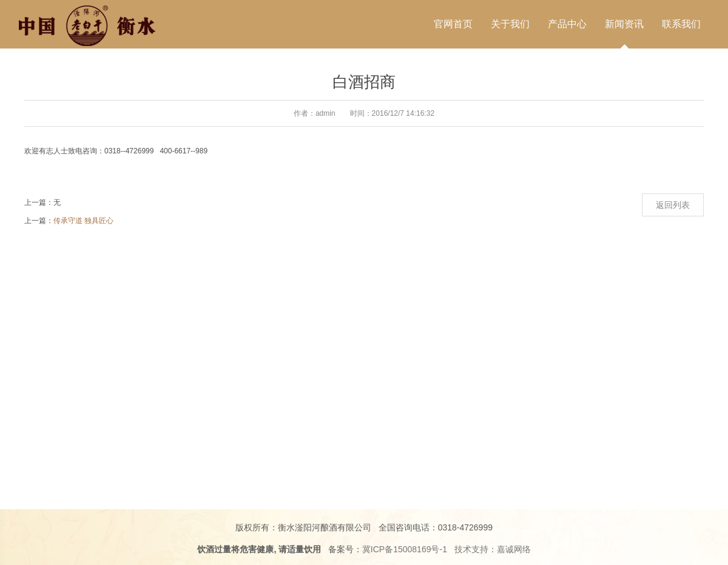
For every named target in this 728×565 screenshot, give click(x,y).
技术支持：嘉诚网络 (493, 549)
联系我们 (681, 24)
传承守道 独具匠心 (83, 221)
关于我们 (510, 24)
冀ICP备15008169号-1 (405, 549)
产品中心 (567, 24)
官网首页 (453, 24)
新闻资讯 (624, 24)
